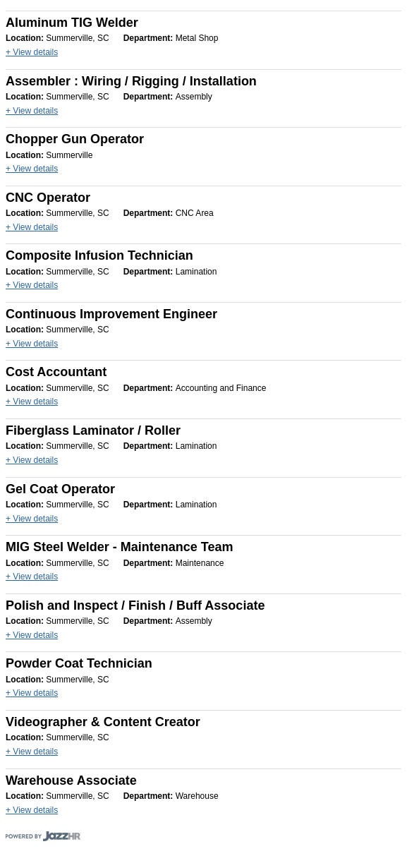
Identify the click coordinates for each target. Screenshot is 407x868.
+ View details (32, 52)
